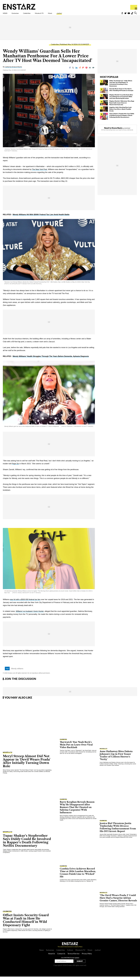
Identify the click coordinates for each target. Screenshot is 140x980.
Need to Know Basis (113, 131)
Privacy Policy (87, 957)
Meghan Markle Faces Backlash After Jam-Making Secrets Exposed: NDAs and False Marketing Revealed (121, 100)
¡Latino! (80, 14)
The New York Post (39, 173)
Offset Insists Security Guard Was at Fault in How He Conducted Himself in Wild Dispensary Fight (26, 923)
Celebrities (36, 14)
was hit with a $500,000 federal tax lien (25, 603)
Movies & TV (53, 14)
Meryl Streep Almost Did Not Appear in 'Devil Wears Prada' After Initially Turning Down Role (27, 765)
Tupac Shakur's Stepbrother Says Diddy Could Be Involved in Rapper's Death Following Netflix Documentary (122, 119)
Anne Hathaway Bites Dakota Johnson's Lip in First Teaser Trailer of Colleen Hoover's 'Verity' (116, 759)
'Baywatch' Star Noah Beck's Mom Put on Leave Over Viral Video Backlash (76, 748)
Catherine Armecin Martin (13, 70)
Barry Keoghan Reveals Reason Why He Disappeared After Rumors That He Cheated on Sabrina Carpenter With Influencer (77, 811)
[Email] (90, 71)
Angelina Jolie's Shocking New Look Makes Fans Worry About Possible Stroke (120, 112)
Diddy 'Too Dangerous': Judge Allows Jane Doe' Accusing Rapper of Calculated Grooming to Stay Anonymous (121, 87)
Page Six (15, 467)
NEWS (6, 14)
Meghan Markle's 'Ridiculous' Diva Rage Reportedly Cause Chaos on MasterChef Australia (122, 106)
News (42, 953)
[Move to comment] (93, 71)
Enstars (19, 6)
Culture (70, 953)
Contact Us (61, 957)
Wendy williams (17, 672)
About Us (52, 957)
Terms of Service (73, 957)
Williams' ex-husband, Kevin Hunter (30, 615)
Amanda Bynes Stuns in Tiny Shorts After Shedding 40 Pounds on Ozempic (121, 93)
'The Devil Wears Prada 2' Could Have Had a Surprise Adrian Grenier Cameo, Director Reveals (118, 901)
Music (68, 14)
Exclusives (20, 14)
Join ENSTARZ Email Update (70, 961)
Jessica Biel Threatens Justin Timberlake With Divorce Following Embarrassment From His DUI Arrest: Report (118, 831)
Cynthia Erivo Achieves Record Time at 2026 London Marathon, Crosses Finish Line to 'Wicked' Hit (78, 876)
